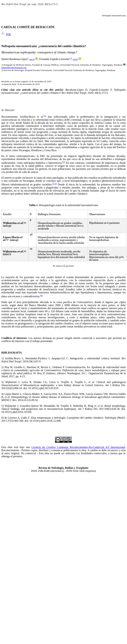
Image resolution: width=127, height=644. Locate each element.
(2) (64, 162)
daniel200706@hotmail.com (14, 68)
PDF (8, 34)
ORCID (32, 59)
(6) (41, 295)
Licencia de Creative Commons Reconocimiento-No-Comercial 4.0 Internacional (78, 447)
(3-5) (55, 184)
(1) (45, 116)
